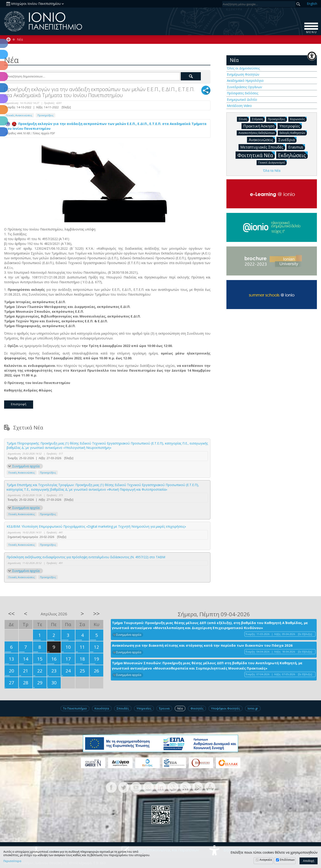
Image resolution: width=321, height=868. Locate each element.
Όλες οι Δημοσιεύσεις (243, 68)
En (312, 4)
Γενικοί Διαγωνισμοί (273, 162)
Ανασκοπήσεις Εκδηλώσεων (257, 133)
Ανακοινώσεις (262, 140)
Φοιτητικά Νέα (256, 155)
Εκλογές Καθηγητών (293, 133)
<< (11, 614)
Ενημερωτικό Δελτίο (242, 99)
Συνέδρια (287, 140)
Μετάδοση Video (239, 106)
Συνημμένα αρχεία (26, 466)
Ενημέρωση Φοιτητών (243, 74)
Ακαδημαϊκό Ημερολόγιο (245, 81)
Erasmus (297, 147)
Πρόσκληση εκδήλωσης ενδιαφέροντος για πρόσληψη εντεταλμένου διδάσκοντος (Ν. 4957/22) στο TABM (86, 557)
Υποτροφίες (291, 126)
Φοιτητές (197, 708)
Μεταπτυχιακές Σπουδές (263, 147)
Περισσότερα (12, 861)
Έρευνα (164, 708)
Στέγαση (258, 119)
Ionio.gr (253, 708)
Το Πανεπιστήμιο (75, 708)
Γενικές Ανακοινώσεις (19, 115)
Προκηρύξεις (45, 115)
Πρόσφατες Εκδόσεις (243, 93)
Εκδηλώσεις (293, 155)
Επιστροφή (19, 404)
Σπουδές (123, 708)
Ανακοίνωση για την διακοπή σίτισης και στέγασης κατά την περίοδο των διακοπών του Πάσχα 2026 (202, 645)
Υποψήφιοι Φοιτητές (225, 708)
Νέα (20, 40)
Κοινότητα (102, 708)
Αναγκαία (266, 860)
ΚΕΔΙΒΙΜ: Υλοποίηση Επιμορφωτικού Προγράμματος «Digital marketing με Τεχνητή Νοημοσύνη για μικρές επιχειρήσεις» (96, 526)
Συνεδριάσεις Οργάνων (244, 87)
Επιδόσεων (287, 860)
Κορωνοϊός (298, 119)
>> (96, 614)
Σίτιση (244, 119)
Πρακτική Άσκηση (260, 126)
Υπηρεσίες (144, 708)
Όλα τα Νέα (272, 171)
